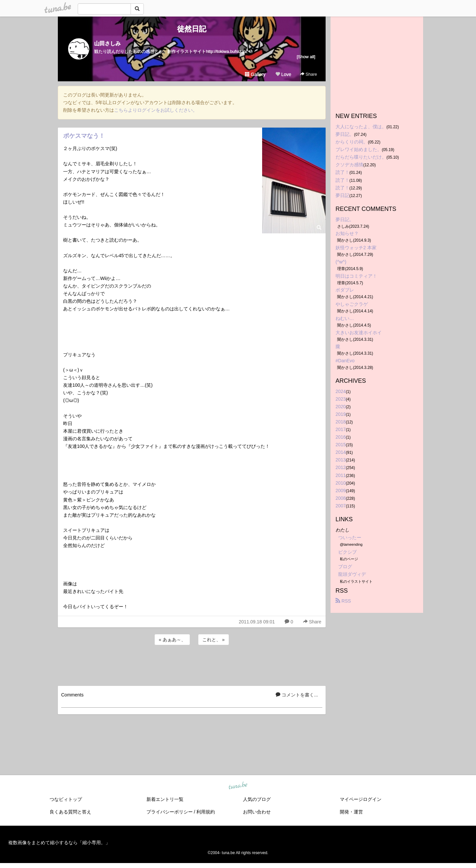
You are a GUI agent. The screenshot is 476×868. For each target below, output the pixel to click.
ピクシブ (347, 552)
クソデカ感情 (349, 165)
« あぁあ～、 (172, 640)
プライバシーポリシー (170, 812)
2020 (341, 407)
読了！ (342, 172)
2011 (341, 475)
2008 (341, 498)
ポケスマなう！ (84, 136)
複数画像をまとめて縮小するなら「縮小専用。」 (59, 843)
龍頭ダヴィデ (352, 574)
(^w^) (341, 262)
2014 (341, 452)
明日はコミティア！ (356, 276)
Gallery (255, 74)
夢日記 (342, 195)
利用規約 (206, 812)
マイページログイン (361, 799)
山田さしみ (107, 43)
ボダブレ (345, 290)
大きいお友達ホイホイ (359, 333)
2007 (341, 506)
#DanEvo (345, 361)
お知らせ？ (347, 233)
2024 (341, 391)
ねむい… (345, 318)
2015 (341, 445)
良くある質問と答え (70, 812)
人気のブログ (257, 799)
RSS (343, 601)
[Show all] (306, 57)
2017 (341, 429)
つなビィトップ (66, 799)
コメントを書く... (297, 695)
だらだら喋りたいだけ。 (361, 157)
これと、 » (214, 640)
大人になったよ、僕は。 (361, 127)
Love (283, 74)
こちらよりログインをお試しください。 (156, 110)
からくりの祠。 (352, 142)
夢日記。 (345, 134)
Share (309, 74)
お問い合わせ (257, 812)
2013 (341, 460)
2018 (341, 422)
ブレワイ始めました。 (359, 149)
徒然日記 (192, 29)
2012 (341, 467)
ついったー (350, 537)
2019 (341, 414)
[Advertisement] (192, 664)
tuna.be (238, 786)
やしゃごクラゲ (352, 304)
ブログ (345, 567)
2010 (341, 483)
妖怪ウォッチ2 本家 (356, 248)
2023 (341, 399)
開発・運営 (351, 812)
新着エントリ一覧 (165, 799)
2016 (341, 437)
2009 (341, 491)
